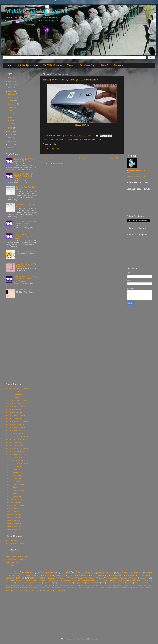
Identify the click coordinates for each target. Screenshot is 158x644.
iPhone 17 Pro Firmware (15, 391)
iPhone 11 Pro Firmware (15, 467)
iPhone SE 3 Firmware (14, 433)
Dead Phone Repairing (38, 588)
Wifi (110, 585)
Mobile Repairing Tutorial (139, 170)
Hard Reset (134, 580)
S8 (78, 585)
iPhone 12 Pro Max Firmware (17, 448)
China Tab (48, 583)
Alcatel (129, 583)
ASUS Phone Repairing (127, 585)
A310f (116, 585)
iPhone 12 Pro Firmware (15, 451)
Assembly (145, 578)
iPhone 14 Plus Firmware (15, 427)
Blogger (93, 639)
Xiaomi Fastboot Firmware (16, 540)
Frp (72, 575)
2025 (10, 78)
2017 (10, 138)
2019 (10, 131)
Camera (26, 588)
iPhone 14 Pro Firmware (15, 424)
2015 (10, 144)
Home (9, 65)
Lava (56, 585)
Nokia (40, 583)
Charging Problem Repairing (26, 580)
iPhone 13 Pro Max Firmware (17, 436)
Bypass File (80, 583)
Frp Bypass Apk (99, 575)
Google (92, 578)
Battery (137, 583)
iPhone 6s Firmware (13, 503)
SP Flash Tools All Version (16, 560)
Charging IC (146, 583)
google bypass (36, 578)
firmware (47, 573)
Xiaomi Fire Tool (12, 566)
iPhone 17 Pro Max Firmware (17, 388)
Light (61, 585)
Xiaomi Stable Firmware (15, 543)
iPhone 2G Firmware (13, 530)
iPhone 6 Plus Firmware (15, 506)
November (12, 97)
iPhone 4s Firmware (13, 518)
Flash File (28, 573)
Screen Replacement (66, 583)
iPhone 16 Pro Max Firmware (17, 400)
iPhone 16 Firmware (13, 409)
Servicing (91, 139)
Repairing (75, 139)
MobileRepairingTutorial (36, 11)
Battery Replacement (14, 588)
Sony (103, 583)
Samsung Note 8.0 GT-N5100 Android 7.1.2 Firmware (25, 222)
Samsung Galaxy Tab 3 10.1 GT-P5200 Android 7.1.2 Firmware (24, 236)
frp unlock (131, 575)
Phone (68, 139)
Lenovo (89, 583)
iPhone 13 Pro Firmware (15, 439)
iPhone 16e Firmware (14, 412)
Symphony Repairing (18, 590)
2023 (10, 84)
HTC (67, 588)
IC (55, 583)
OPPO (96, 583)
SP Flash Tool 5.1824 (24, 290)
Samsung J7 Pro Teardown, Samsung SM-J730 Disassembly (70, 80)
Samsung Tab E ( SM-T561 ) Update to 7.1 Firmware (25, 160)
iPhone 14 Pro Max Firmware (17, 421)
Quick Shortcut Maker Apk (26, 251)
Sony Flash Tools (12, 563)
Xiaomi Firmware (120, 580)
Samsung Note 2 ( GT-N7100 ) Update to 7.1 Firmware (25, 278)
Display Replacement (68, 580)
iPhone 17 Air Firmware (15, 394)
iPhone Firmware (106, 573)
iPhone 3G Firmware (13, 527)
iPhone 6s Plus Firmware (15, 500)
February (11, 124)
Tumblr (105, 65)
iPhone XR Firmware (14, 473)
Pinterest (118, 65)
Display (62, 578)
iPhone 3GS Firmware (14, 524)
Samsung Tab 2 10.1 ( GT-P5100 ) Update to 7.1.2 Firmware (24, 176)
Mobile (62, 139)
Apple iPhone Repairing (89, 580)
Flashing (106, 580)
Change (144, 575)
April (10, 120)
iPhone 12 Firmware (13, 454)
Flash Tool (61, 575)
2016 (10, 141)
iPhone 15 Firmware (13, 418)
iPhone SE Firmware (13, 497)
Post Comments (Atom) (62, 163)
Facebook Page (88, 65)
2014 (10, 148)
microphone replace (26, 585)
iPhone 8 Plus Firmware (15, 485)
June (10, 114)
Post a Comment (53, 148)
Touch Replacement (33, 590)
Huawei (83, 575)
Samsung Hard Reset (88, 585)
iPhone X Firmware (13, 482)
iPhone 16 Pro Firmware (15, 403)
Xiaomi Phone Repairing (116, 583)
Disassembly (54, 139)
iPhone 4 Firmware (13, 521)
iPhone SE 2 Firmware (14, 460)
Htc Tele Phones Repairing (80, 588)
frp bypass (116, 575)
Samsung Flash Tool (15, 578)
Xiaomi (8, 580)
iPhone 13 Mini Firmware (15, 445)
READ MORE (82, 125)
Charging (81, 578)
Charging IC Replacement (44, 585)
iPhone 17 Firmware (13, 397)
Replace (47, 575)
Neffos (92, 588)
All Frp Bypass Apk (28, 65)
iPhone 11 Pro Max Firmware (17, 464)
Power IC (136, 588)
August (11, 107)
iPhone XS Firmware (13, 479)
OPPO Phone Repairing (104, 588)
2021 (10, 91)
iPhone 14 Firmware (13, 430)
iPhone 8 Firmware (13, 488)
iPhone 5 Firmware (13, 512)
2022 (10, 88)
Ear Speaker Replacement (55, 588)
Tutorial (98, 139)
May (10, 117)
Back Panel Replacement (145, 585)
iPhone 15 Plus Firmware (15, 415)
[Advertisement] (21, 342)
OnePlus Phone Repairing (122, 588)
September (12, 104)
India (71, 578)
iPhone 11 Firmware (13, 470)
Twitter (71, 65)
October (11, 101)
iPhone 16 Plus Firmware (15, 406)
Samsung (83, 139)
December (12, 94)
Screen (134, 578)
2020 (10, 128)
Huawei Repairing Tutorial (26, 583)
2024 (10, 81)
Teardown (52, 578)
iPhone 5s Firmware (13, 515)
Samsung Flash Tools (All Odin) (18, 557)
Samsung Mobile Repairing (117, 578)
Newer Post (49, 158)
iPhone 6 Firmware (13, 509)
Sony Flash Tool (102, 585)
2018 (10, 134)
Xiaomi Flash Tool (47, 590)
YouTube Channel (53, 65)
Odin (100, 578)
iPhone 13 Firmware (13, 442)
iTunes (8, 554)
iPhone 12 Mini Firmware (15, 457)
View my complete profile (136, 176)
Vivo (15, 585)
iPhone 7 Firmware (13, 494)
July (9, 110)
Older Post (115, 158)
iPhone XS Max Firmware (15, 476)
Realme (8, 585)
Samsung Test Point (48, 580)
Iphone (10, 573)
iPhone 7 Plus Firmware (15, 491)
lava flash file (59, 590)
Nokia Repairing (70, 585)
